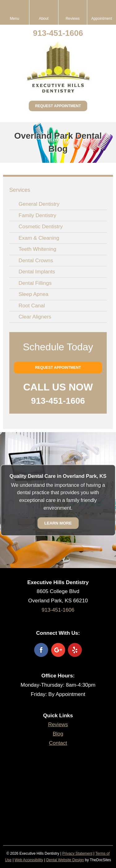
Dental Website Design (65, 860)
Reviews (58, 725)
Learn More (58, 523)
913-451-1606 (58, 33)
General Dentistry (39, 204)
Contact (58, 743)
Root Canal (32, 306)
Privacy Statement (77, 853)
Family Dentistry (37, 215)
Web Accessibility (29, 860)
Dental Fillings (35, 283)
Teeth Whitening (37, 249)
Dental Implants (37, 272)
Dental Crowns (36, 261)
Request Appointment (58, 106)
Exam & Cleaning (39, 238)
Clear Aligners (35, 317)
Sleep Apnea (33, 294)
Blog (58, 734)
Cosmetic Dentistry (41, 227)
